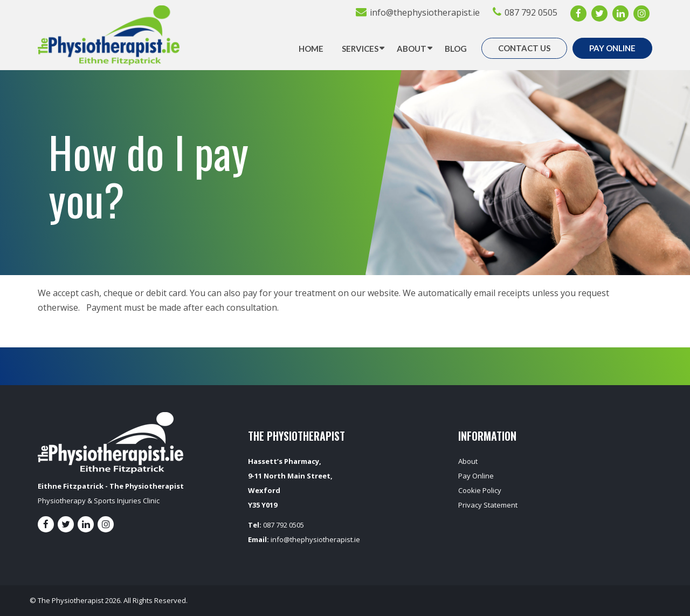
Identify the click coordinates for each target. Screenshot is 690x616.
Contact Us (524, 48)
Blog (456, 49)
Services (360, 49)
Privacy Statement (488, 505)
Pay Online (612, 48)
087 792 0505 (531, 12)
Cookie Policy (480, 490)
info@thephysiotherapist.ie (425, 12)
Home (311, 49)
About (412, 49)
